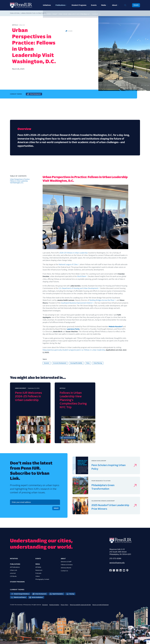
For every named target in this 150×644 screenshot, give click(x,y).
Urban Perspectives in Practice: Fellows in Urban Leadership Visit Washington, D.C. (20, 181)
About (115, 5)
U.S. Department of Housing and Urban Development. (78, 288)
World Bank (82, 276)
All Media (38, 567)
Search (125, 5)
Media (103, 5)
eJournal (13, 573)
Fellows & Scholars (67, 565)
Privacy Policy (65, 605)
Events (94, 5)
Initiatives (47, 5)
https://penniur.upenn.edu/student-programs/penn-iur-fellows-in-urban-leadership (74, 350)
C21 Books (13, 576)
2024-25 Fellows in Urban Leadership (74, 253)
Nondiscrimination (54, 605)
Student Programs (79, 5)
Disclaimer (45, 605)
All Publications (15, 567)
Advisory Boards (66, 568)
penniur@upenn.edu (117, 563)
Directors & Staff (66, 562)
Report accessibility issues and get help (80, 605)
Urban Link (13, 570)
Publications (60, 5)
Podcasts (38, 573)
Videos (38, 576)
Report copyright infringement (100, 605)
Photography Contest (42, 579)
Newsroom (39, 570)
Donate (136, 5)
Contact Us (64, 571)
